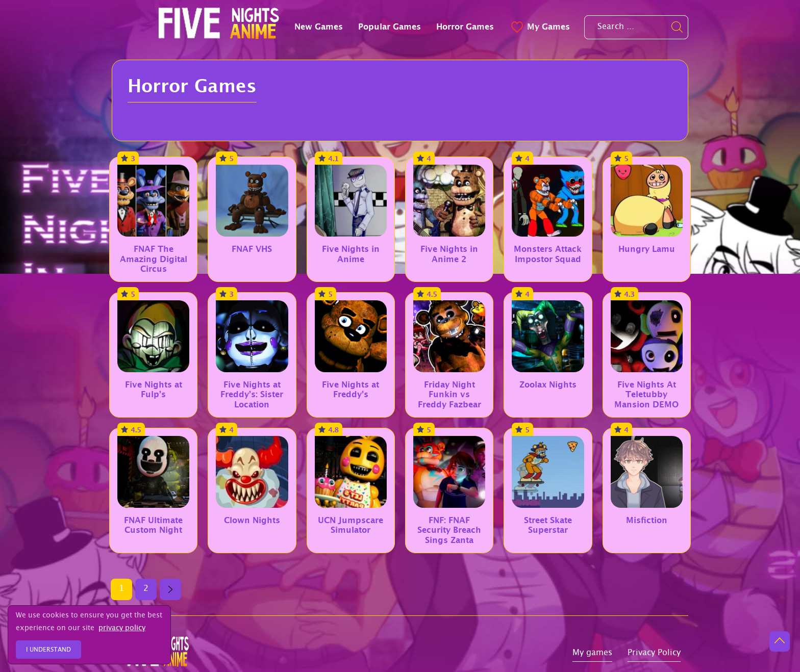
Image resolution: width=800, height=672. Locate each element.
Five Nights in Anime (351, 254)
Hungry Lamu (647, 249)
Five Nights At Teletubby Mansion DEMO (646, 395)
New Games (319, 27)
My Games (540, 27)
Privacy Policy (654, 654)
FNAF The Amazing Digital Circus (154, 259)
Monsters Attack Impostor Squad (548, 254)
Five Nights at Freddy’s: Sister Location (252, 395)
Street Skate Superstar (548, 525)
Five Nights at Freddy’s (351, 390)
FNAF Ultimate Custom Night (153, 525)
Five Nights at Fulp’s (154, 390)
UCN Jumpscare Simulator (351, 525)
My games (592, 654)
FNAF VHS (252, 249)
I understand (48, 650)
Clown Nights (252, 520)
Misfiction (647, 520)
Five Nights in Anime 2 (449, 254)
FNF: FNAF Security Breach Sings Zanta (449, 530)
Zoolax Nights (548, 385)
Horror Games (465, 27)
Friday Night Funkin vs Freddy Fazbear (449, 395)
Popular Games (390, 27)
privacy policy (122, 629)
